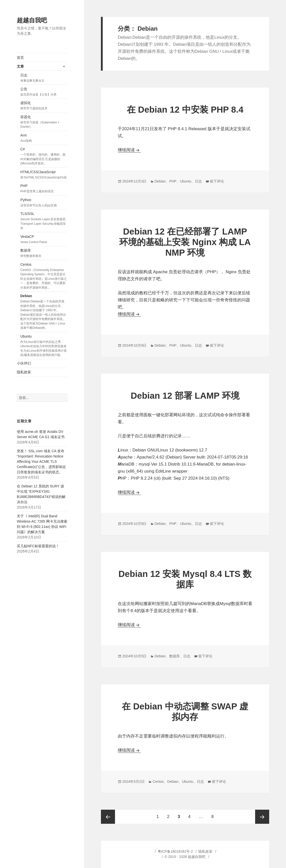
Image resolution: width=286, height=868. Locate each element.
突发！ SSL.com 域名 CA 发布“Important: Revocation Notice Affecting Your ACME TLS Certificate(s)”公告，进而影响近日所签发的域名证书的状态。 (41, 462)
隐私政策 (24, 372)
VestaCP (44, 239)
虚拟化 (44, 106)
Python (44, 203)
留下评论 (217, 181)
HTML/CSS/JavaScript (44, 175)
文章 (20, 66)
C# (44, 156)
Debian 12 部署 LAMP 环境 (185, 396)
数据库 (44, 253)
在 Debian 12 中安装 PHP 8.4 (185, 109)
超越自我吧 (32, 20)
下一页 (262, 817)
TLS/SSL (44, 221)
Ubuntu (44, 346)
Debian (44, 312)
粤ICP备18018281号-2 (175, 851)
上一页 (108, 817)
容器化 (44, 122)
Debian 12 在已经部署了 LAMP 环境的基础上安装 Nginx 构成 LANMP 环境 (185, 242)
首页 (20, 58)
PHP (44, 189)
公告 (44, 92)
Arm (44, 138)
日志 (44, 78)
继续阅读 (129, 150)
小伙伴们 (24, 363)
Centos (44, 276)
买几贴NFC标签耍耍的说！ (38, 546)
